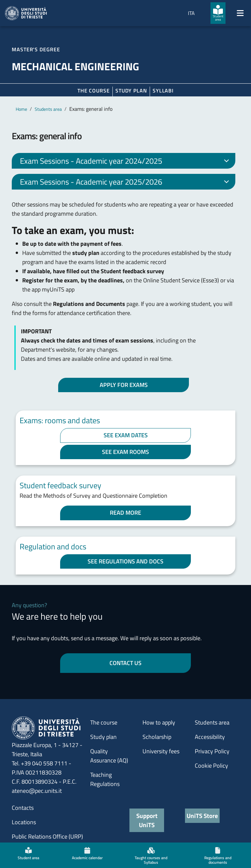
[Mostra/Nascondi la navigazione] (240, 13)
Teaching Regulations (105, 779)
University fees (161, 751)
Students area (48, 109)
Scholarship (157, 737)
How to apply (159, 722)
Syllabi (163, 91)
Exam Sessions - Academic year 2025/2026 (126, 183)
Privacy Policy (212, 751)
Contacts (23, 808)
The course (94, 91)
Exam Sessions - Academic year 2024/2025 (126, 162)
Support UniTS (147, 820)
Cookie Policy (211, 766)
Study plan (131, 91)
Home (21, 109)
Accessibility (210, 737)
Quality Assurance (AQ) (109, 756)
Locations (24, 822)
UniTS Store (202, 816)
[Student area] (218, 13)
